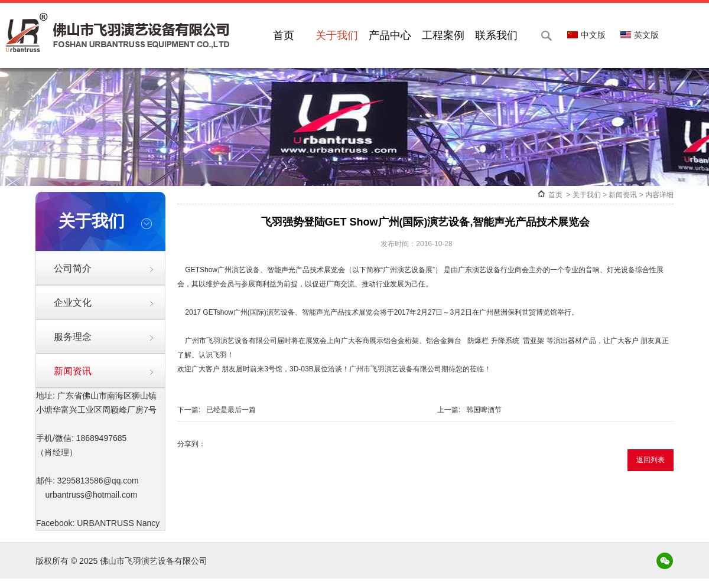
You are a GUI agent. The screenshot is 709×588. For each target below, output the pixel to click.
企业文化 (73, 303)
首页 (284, 35)
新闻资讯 (73, 371)
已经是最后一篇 (231, 410)
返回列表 (651, 460)
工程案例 (443, 35)
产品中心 (390, 35)
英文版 (640, 35)
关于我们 (337, 35)
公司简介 (73, 268)
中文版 (586, 35)
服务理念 (73, 337)
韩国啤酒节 (484, 410)
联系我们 (496, 35)
